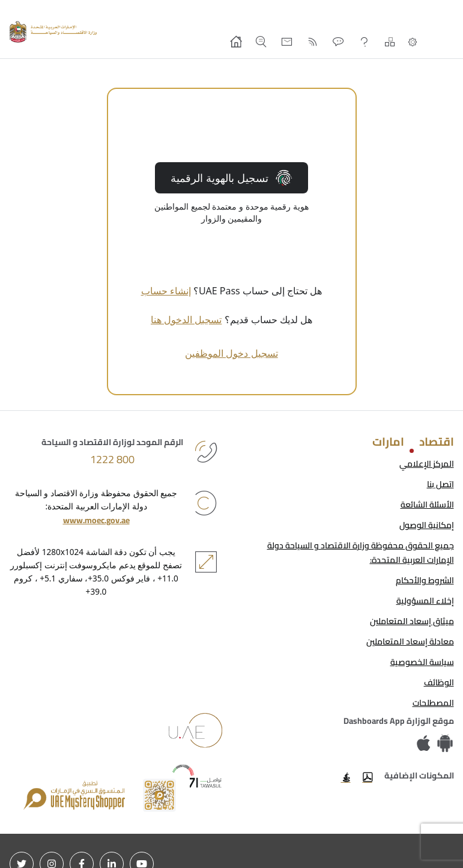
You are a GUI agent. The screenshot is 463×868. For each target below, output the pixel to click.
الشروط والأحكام (425, 580)
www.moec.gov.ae (96, 520)
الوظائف (439, 682)
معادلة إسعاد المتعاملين (410, 642)
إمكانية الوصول (427, 525)
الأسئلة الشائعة (427, 505)
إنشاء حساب (166, 291)
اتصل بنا (440, 484)
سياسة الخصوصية (422, 662)
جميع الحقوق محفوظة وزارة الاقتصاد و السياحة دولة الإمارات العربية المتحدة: (361, 553)
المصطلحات (433, 703)
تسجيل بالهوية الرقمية (231, 178)
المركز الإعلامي (427, 464)
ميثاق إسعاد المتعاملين (412, 621)
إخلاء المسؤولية (425, 601)
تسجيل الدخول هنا (186, 320)
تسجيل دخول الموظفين (231, 353)
